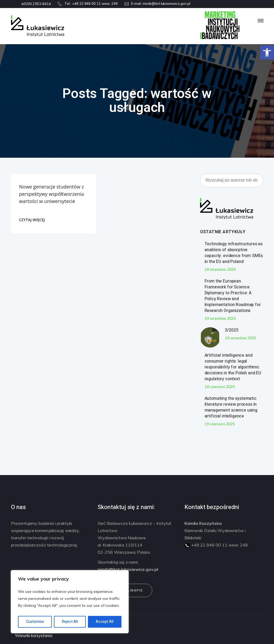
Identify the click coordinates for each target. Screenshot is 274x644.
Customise (35, 622)
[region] (70, 602)
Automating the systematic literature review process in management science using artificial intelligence (231, 407)
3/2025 (232, 330)
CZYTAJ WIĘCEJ (32, 220)
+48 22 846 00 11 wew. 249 (95, 3)
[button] (267, 52)
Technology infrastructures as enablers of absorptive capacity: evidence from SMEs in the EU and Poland (234, 253)
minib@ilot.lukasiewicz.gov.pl (166, 3)
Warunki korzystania (34, 636)
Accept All (105, 622)
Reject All (70, 622)
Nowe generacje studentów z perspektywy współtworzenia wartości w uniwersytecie (51, 194)
